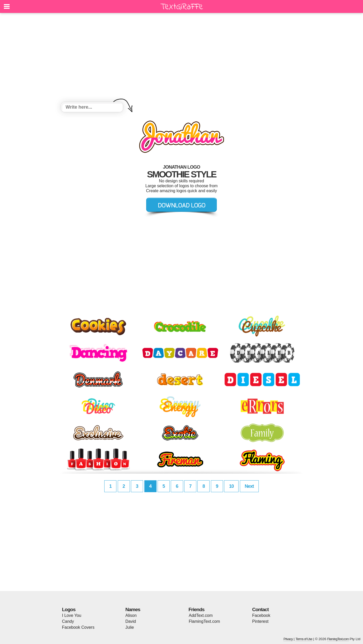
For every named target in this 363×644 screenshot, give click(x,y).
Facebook (261, 615)
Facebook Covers (78, 627)
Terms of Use (304, 639)
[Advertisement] (182, 58)
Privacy (288, 639)
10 (231, 486)
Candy (68, 621)
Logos (69, 609)
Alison (131, 615)
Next (249, 486)
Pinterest (260, 621)
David (131, 621)
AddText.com (201, 615)
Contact (261, 609)
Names (133, 609)
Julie (130, 627)
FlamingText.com (205, 621)
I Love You (72, 615)
